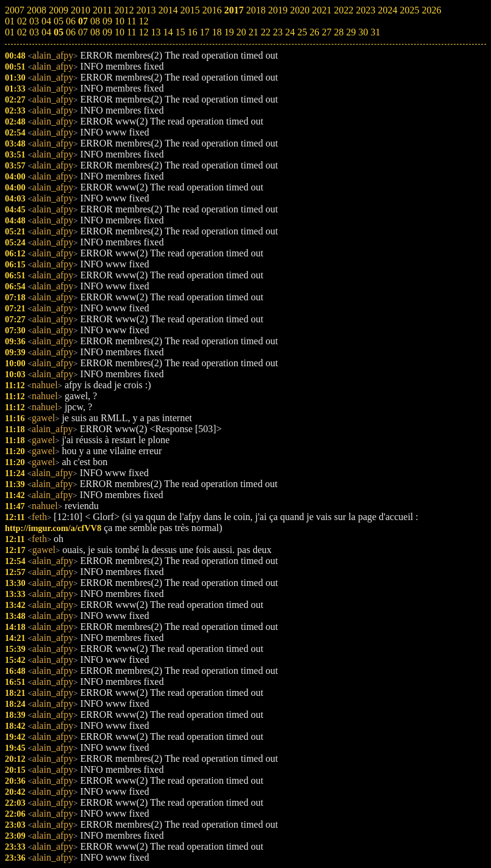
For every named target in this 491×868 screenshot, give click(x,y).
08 (95, 32)
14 (168, 32)
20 (241, 32)
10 (120, 32)
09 (107, 32)
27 (326, 32)
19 (229, 32)
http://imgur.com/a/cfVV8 (53, 528)
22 (265, 32)
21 (253, 32)
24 (290, 32)
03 (34, 32)
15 (180, 32)
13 (156, 32)
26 (314, 32)
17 (204, 32)
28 (339, 32)
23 (278, 32)
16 (192, 32)
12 (143, 32)
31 (375, 32)
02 (22, 32)
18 (217, 32)
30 (363, 32)
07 (83, 32)
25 (302, 32)
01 (10, 32)
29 (351, 32)
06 (71, 32)
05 (59, 32)
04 (46, 32)
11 (131, 32)
